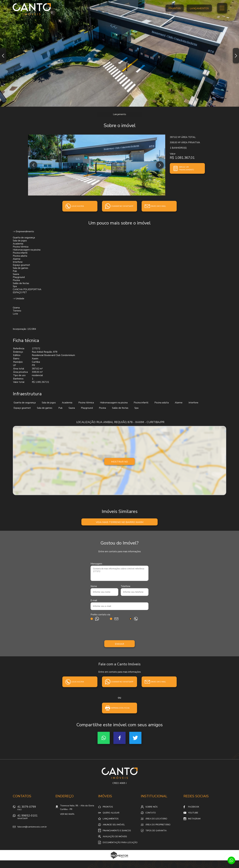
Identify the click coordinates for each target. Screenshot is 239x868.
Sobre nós (152, 807)
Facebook (120, 738)
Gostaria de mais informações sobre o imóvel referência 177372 (120, 573)
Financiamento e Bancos (117, 831)
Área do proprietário (158, 825)
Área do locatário (156, 819)
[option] (120, 53)
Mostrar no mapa (120, 462)
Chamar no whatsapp (122, 206)
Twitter (135, 738)
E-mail (94, 600)
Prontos (175, 8)
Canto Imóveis (120, 773)
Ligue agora (78, 206)
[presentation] (120, 631)
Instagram (194, 819)
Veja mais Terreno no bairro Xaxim (120, 522)
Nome (94, 586)
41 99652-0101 (35, 818)
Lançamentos (199, 8)
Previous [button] (3, 56)
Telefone (126, 586)
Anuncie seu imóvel (114, 825)
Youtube (193, 813)
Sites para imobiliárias (120, 859)
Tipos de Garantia (156, 831)
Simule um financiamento (186, 168)
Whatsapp (104, 738)
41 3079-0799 (35, 809)
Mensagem (96, 564)
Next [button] (236, 56)
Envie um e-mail (158, 206)
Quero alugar (111, 813)
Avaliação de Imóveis (115, 837)
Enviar (120, 644)
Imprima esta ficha (120, 708)
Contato (151, 813)
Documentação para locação (120, 842)
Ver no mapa (67, 814)
